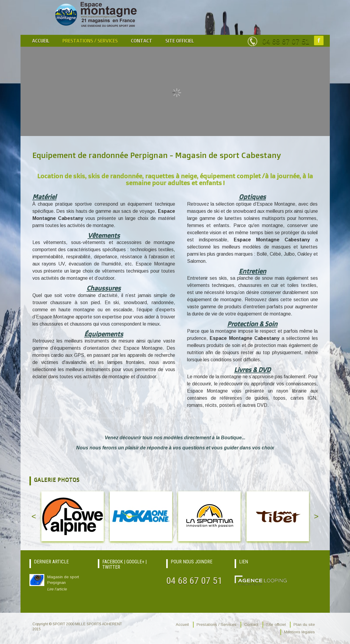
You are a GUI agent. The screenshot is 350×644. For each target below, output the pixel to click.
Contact (142, 41)
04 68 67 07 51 (286, 42)
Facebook (319, 40)
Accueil (41, 41)
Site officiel (180, 41)
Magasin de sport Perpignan (70, 583)
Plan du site (304, 625)
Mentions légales (299, 632)
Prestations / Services (90, 41)
